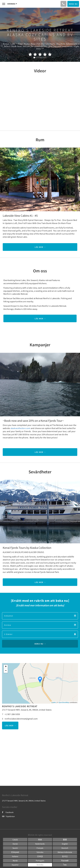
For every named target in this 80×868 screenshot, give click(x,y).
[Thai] (65, 865)
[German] (65, 848)
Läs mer (39, 247)
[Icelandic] (40, 852)
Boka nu (39, 644)
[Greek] (15, 852)
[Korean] (65, 856)
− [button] (6, 671)
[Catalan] (15, 840)
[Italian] (15, 856)
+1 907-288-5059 (12, 714)
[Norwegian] (15, 861)
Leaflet (54, 702)
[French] (40, 848)
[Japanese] (40, 856)
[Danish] (15, 844)
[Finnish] (15, 848)
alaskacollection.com (20, 428)
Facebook (8, 812)
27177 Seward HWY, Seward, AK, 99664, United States (27, 710)
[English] (65, 844)
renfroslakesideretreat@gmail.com (21, 719)
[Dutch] (40, 844)
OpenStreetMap (64, 702)
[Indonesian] (65, 852)
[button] (6, 179)
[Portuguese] (40, 861)
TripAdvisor (8, 816)
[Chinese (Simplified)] (40, 840)
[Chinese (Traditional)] (65, 840)
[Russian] (65, 861)
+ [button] (6, 667)
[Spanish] (15, 865)
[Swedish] (40, 865)
